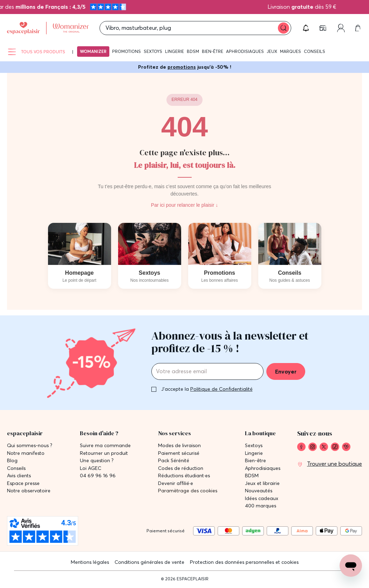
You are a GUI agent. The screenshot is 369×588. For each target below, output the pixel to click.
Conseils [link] (16, 468)
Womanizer (93, 51)
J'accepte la (207, 389)
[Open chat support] (351, 566)
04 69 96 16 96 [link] (98, 476)
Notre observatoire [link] (29, 491)
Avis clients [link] (19, 476)
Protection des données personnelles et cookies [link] (244, 562)
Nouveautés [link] (259, 491)
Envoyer (286, 371)
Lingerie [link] (254, 453)
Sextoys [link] (254, 446)
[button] (306, 28)
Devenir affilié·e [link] (176, 483)
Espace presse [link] (23, 483)
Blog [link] (12, 461)
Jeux (272, 51)
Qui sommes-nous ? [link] (30, 446)
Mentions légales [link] (90, 562)
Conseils (315, 51)
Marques (291, 51)
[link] (323, 28)
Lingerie (175, 51)
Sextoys (153, 51)
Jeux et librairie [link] (262, 483)
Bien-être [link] (255, 461)
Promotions (127, 51)
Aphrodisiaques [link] (263, 468)
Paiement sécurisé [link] (179, 453)
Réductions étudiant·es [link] (184, 476)
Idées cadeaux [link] (262, 498)
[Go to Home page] (48, 28)
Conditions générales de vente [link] (149, 562)
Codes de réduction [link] (181, 468)
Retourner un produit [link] (104, 453)
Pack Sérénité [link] (174, 461)
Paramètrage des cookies (188, 491)
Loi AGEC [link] (91, 468)
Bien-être (213, 51)
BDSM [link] (252, 476)
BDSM (193, 51)
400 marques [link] (261, 506)
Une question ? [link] (97, 461)
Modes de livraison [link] (179, 446)
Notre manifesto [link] (26, 453)
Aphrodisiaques (245, 51)
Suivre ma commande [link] (105, 446)
